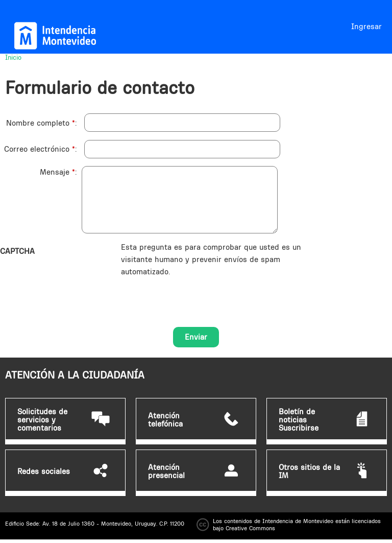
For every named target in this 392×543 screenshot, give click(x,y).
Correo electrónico (40, 149)
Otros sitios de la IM (309, 471)
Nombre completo (41, 123)
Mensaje (57, 172)
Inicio (13, 57)
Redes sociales (44, 471)
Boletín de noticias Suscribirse (299, 420)
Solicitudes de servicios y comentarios (42, 420)
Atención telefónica (165, 420)
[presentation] (199, 298)
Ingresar (366, 26)
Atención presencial (166, 471)
